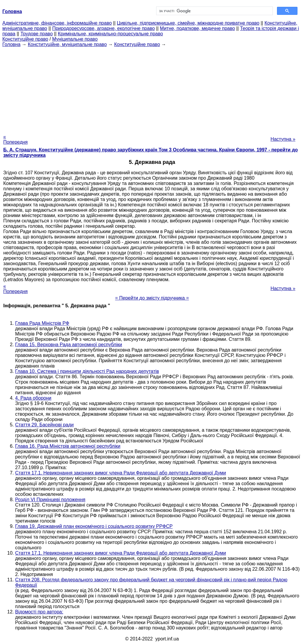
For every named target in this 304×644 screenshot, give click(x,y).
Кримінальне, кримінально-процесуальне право (110, 34)
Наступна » (283, 139)
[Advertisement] (152, 89)
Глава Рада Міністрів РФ (42, 323)
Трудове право (37, 34)
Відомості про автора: (39, 612)
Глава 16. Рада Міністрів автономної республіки (68, 446)
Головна (11, 44)
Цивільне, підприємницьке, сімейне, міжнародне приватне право (188, 23)
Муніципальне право (75, 39)
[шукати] (214, 11)
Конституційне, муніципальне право (67, 44)
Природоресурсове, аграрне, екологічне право (103, 28)
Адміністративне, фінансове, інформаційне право (57, 23)
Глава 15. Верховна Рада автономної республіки (69, 345)
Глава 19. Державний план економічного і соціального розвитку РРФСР (94, 526)
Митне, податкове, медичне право (198, 28)
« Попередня (15, 139)
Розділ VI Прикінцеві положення (50, 500)
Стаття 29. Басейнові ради (44, 425)
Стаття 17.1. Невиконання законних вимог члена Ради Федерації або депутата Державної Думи (121, 473)
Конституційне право (25, 39)
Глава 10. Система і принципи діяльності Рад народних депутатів (87, 371)
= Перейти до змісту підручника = (152, 298)
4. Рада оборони (33, 398)
